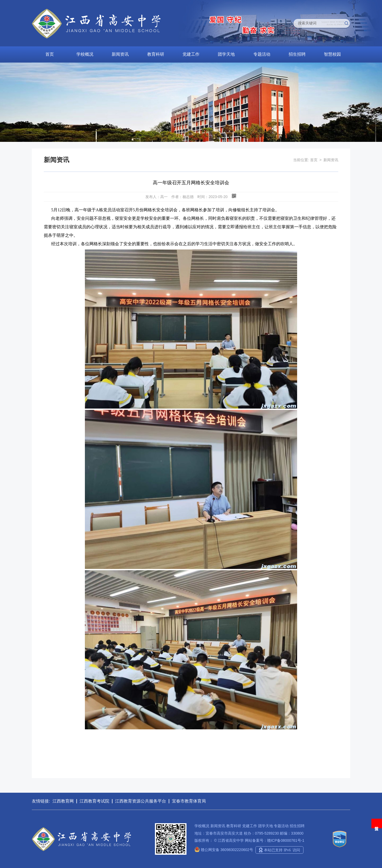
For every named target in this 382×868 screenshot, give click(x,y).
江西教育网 (63, 801)
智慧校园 (332, 54)
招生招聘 (297, 54)
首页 (50, 54)
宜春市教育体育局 (189, 801)
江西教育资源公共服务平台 (141, 801)
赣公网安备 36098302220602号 (224, 850)
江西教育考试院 (94, 801)
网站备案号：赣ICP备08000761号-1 (275, 840)
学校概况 (85, 54)
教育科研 (156, 54)
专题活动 (262, 54)
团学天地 (226, 54)
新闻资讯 (120, 54)
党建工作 (191, 54)
